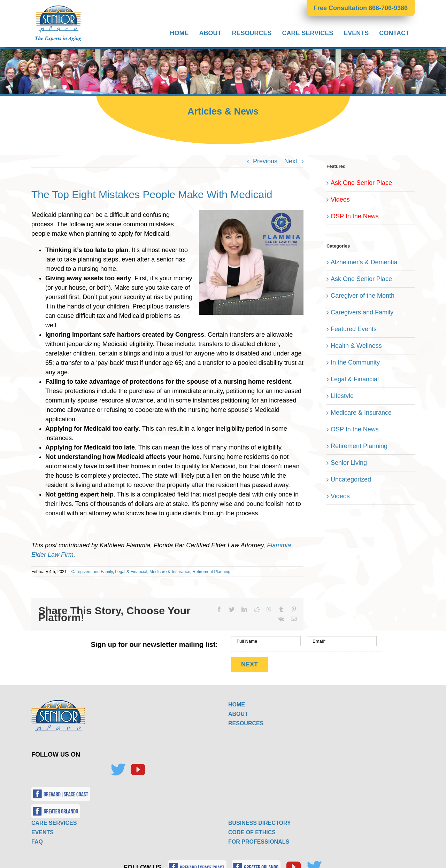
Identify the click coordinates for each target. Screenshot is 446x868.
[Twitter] (118, 767)
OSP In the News (355, 216)
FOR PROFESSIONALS (259, 839)
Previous (265, 161)
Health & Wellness (356, 346)
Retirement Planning (212, 572)
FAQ (37, 839)
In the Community (355, 362)
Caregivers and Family (92, 572)
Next (291, 161)
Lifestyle (342, 396)
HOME (237, 702)
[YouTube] (138, 767)
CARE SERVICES (54, 820)
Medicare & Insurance (170, 572)
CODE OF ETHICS (252, 830)
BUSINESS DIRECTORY (260, 820)
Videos (340, 200)
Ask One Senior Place (361, 183)
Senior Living (349, 463)
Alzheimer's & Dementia (364, 262)
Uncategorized (351, 479)
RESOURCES (246, 721)
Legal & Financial (131, 572)
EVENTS (43, 830)
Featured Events (354, 329)
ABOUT (238, 711)
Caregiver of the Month (363, 296)
